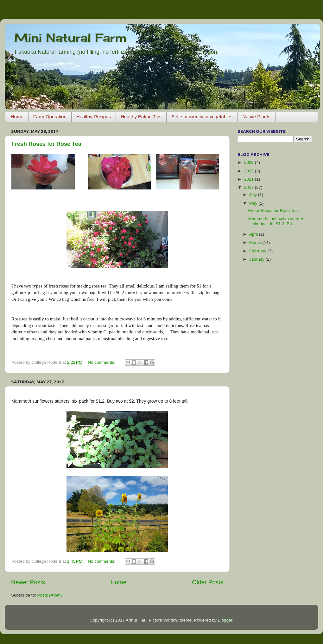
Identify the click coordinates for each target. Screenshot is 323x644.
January (257, 259)
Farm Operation (50, 117)
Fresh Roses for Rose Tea (46, 144)
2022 (250, 171)
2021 (250, 179)
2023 (250, 162)
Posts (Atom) (50, 595)
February (258, 251)
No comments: (102, 362)
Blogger (225, 620)
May (254, 203)
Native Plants (256, 117)
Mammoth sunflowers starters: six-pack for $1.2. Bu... (277, 221)
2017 (250, 187)
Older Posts (208, 582)
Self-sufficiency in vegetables (202, 117)
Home (17, 117)
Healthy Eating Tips (141, 117)
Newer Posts (28, 582)
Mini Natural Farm (70, 38)
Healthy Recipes (94, 117)
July (254, 195)
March (256, 242)
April (254, 234)
